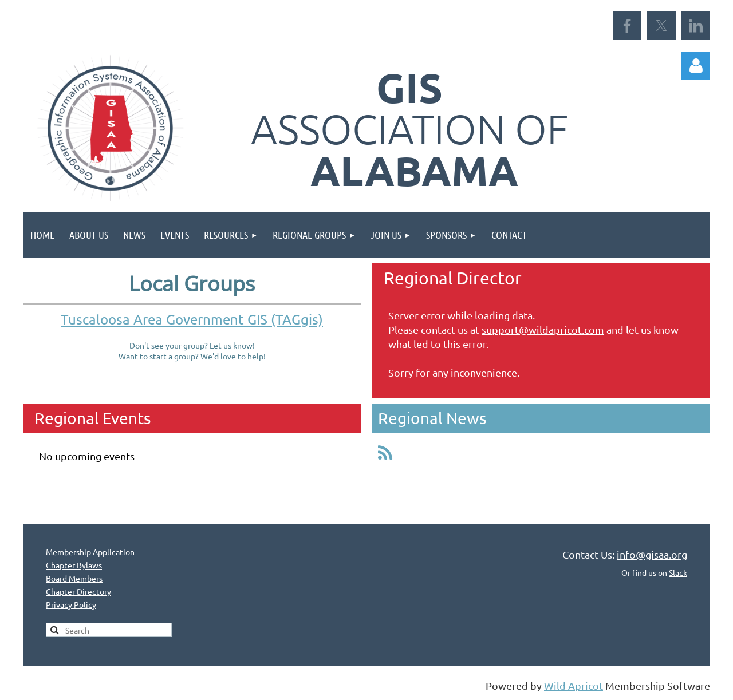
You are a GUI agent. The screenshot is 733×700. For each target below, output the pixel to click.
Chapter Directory (78, 591)
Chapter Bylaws (74, 565)
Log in (696, 66)
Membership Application (90, 552)
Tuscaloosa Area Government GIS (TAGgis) (192, 319)
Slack (678, 572)
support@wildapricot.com (543, 329)
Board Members (74, 578)
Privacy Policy (71, 604)
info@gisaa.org (652, 554)
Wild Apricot (574, 685)
